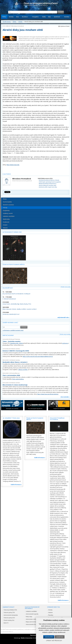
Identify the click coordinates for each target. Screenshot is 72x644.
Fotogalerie (35, 17)
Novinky (11, 17)
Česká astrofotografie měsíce (14, 264)
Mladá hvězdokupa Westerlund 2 (48, 184)
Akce (18, 17)
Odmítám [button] (60, 637)
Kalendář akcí (8, 288)
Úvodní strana (7, 22)
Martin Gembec (16, 349)
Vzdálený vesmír (8, 213)
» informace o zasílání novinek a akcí (13, 330)
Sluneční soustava (8, 205)
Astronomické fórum (32, 624)
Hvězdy (20, 22)
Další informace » (16, 485)
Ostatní (5, 225)
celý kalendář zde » (63, 317)
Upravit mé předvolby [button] (54, 641)
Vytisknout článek (65, 26)
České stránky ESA (9, 620)
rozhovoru (65, 343)
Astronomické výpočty (32, 614)
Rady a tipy (29, 617)
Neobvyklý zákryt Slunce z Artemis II (15, 362)
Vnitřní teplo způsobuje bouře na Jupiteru (50, 182)
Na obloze (25, 17)
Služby (44, 17)
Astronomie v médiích (32, 619)
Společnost (57, 17)
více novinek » (65, 397)
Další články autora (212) (45, 178)
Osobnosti (6, 222)
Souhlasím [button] (49, 637)
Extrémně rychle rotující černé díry (48, 187)
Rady (49, 17)
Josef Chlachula (16, 339)
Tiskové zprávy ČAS (9, 612)
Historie (5, 228)
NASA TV (6, 623)
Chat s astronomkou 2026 (11, 375)
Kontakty (67, 17)
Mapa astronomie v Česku (33, 622)
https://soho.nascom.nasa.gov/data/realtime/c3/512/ (38, 356)
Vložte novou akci (66, 287)
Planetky (51, 615)
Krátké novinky (8, 335)
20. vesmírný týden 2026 (11, 418)
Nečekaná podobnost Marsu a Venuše (49, 180)
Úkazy (5, 199)
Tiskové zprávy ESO (9, 618)
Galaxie (50, 612)
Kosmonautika (7, 202)
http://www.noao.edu (13, 165)
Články (4, 17)
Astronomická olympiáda (11, 615)
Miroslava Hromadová (18, 26)
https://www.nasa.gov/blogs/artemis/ (48, 394)
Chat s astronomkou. (18, 379)
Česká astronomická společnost (14, 629)
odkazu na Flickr (23, 370)
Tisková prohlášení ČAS (10, 610)
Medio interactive (27, 638)
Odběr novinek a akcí (10, 323)
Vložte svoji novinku (65, 334)
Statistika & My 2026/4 (16, 343)
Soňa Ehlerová (16, 373)
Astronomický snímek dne (12, 232)
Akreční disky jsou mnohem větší (48, 185)
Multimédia (6, 219)
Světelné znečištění (9, 216)
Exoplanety (6, 210)
